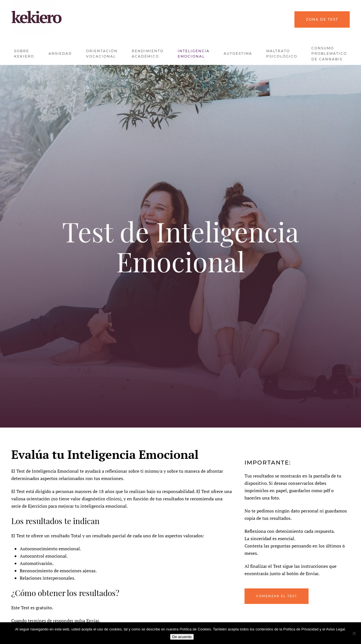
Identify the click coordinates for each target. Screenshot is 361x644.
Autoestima (238, 53)
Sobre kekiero (24, 54)
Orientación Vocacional (102, 54)
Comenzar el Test (277, 596)
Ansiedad (60, 53)
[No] (354, 633)
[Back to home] (37, 17)
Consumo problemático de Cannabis (329, 54)
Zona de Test (322, 19)
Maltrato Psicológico (282, 54)
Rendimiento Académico (148, 54)
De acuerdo (182, 637)
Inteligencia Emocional (194, 54)
